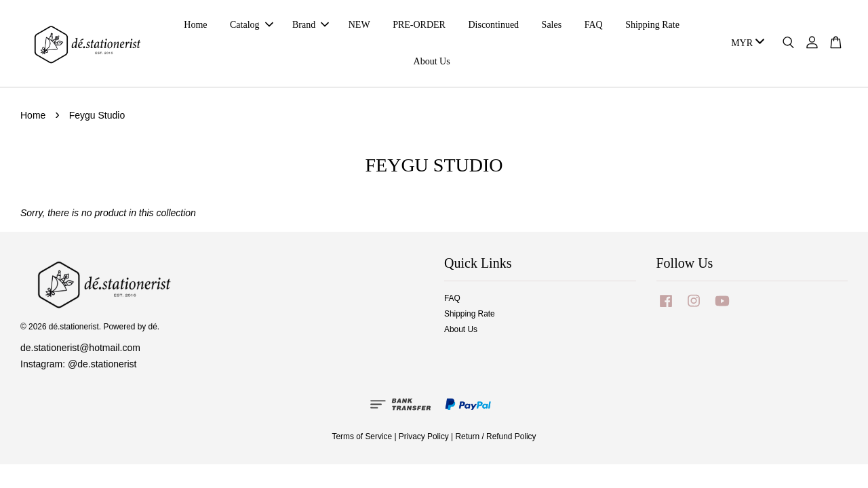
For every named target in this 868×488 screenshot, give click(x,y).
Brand (311, 25)
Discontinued (493, 25)
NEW (359, 25)
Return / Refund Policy (496, 436)
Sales (552, 25)
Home (195, 25)
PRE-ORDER (419, 25)
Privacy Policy (424, 436)
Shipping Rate (652, 25)
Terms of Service (362, 436)
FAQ (594, 25)
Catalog (252, 25)
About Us (432, 61)
